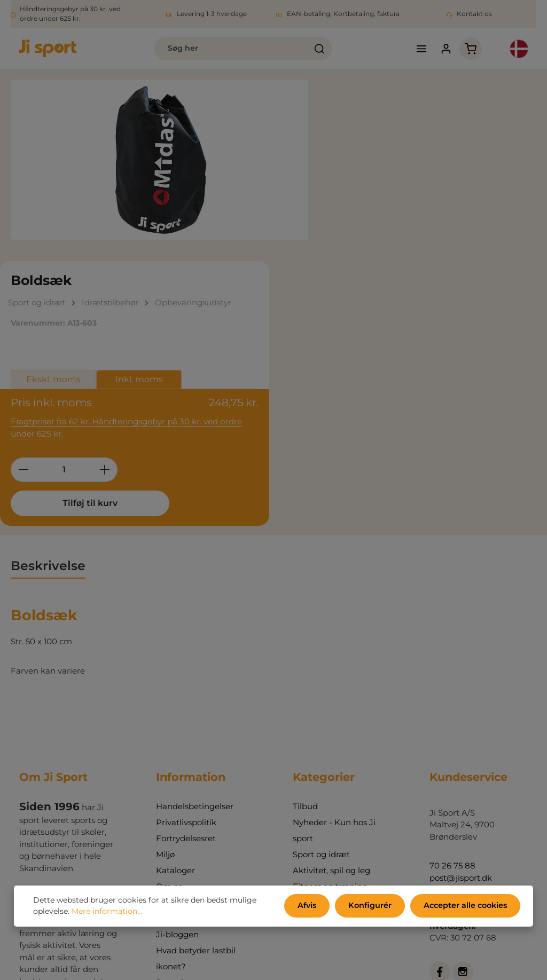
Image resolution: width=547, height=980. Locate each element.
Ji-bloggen (177, 760)
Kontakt (172, 728)
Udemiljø (311, 728)
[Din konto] (441, 49)
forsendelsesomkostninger (266, 953)
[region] (159, 161)
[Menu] (416, 49)
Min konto (176, 744)
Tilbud (305, 632)
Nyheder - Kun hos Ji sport (334, 656)
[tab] (48, 393)
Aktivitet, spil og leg (331, 696)
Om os (169, 712)
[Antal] (381, 295)
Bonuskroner (182, 808)
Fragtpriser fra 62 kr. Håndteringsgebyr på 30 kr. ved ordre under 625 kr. (431, 254)
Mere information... (107, 912)
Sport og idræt (321, 680)
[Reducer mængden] (341, 295)
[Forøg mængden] (422, 295)
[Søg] (311, 49)
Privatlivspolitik (186, 648)
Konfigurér (372, 906)
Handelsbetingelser (195, 632)
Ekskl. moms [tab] (371, 207)
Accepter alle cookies (466, 906)
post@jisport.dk (461, 704)
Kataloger (175, 696)
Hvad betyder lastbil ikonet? (196, 784)
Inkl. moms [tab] (456, 207)
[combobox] (222, 49)
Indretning (314, 744)
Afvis (311, 906)
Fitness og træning (330, 712)
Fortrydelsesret (186, 664)
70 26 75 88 (452, 692)
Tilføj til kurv (398, 329)
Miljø (165, 680)
